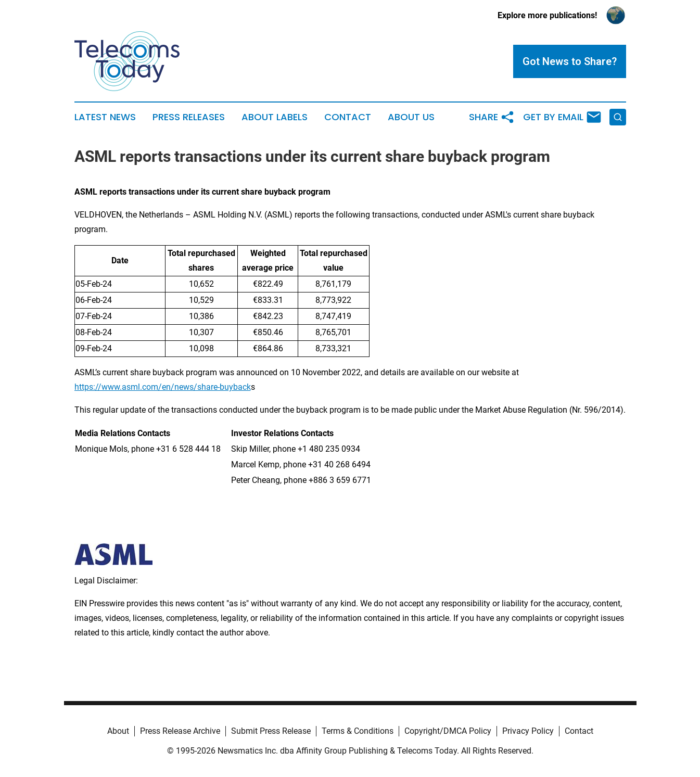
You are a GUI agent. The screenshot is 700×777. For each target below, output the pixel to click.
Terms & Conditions (358, 731)
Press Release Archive (180, 731)
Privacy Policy (528, 731)
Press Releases (189, 117)
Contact (348, 117)
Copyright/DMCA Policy (448, 731)
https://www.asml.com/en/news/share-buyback (163, 387)
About (118, 731)
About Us (411, 117)
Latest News (105, 117)
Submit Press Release (271, 731)
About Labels (275, 117)
